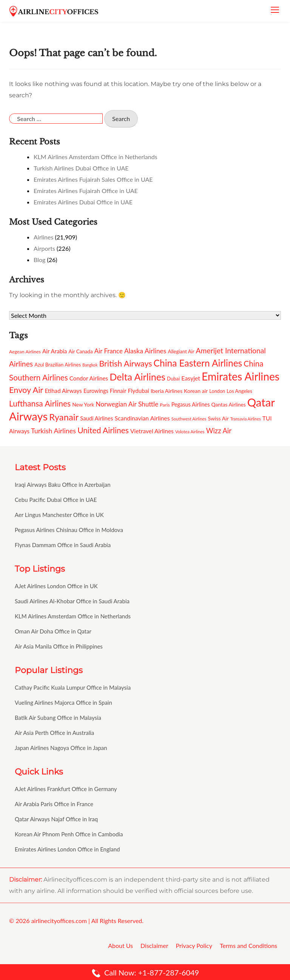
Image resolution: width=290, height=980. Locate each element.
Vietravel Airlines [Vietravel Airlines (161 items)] (152, 431)
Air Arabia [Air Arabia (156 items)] (55, 351)
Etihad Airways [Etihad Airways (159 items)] (63, 391)
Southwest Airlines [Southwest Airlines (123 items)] (189, 419)
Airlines (43, 237)
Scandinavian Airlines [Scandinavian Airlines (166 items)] (142, 418)
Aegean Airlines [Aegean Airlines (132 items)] (25, 352)
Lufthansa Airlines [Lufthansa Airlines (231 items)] (40, 403)
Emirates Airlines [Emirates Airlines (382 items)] (241, 376)
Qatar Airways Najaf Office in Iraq (56, 819)
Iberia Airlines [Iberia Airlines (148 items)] (167, 391)
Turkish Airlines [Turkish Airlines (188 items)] (53, 431)
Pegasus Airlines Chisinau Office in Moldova (69, 530)
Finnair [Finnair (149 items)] (118, 391)
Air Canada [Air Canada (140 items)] (80, 351)
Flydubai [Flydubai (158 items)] (139, 391)
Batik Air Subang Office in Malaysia (58, 718)
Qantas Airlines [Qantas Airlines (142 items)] (229, 404)
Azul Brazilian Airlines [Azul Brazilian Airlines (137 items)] (58, 365)
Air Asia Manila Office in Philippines (59, 646)
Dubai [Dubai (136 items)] (173, 379)
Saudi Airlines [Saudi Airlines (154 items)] (96, 418)
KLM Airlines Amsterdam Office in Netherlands (96, 157)
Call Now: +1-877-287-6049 (145, 973)
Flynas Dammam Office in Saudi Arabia (63, 545)
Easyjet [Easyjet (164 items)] (191, 378)
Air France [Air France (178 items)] (109, 351)
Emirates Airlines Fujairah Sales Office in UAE (93, 179)
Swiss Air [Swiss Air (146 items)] (218, 418)
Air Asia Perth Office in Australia (54, 733)
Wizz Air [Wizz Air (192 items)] (219, 431)
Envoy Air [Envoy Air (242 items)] (26, 390)
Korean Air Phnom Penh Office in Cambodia (69, 834)
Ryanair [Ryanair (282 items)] (64, 417)
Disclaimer (154, 945)
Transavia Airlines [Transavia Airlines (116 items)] (246, 419)
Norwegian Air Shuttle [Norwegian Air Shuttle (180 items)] (127, 404)
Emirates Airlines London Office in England (67, 849)
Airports (44, 248)
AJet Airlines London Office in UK (56, 586)
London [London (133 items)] (217, 391)
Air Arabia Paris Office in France (54, 804)
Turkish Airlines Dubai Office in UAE (81, 168)
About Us (120, 945)
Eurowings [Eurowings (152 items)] (96, 391)
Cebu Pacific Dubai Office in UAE (56, 500)
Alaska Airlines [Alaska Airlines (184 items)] (145, 351)
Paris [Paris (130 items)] (165, 405)
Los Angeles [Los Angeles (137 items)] (239, 391)
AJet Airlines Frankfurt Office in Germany (66, 789)
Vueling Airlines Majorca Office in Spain (63, 702)
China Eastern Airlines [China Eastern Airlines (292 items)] (198, 363)
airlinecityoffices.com (59, 921)
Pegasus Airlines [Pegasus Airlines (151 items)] (191, 404)
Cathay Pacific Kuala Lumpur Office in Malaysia (73, 687)
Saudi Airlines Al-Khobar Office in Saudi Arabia (72, 601)
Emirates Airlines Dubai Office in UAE (83, 202)
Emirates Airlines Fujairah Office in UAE (86, 191)
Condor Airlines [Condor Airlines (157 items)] (89, 378)
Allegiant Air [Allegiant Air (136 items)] (181, 351)
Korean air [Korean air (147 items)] (196, 391)
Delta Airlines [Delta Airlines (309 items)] (137, 377)
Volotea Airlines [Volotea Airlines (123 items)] (190, 432)
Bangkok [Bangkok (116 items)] (90, 365)
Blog (39, 260)
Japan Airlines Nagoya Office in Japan (61, 748)
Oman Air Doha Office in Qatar (53, 631)
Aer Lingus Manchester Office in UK (59, 515)
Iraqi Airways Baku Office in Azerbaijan (63, 485)
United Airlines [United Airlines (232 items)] (103, 430)
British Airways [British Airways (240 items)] (125, 363)
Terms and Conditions (248, 945)
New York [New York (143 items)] (83, 404)
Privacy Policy (194, 945)
